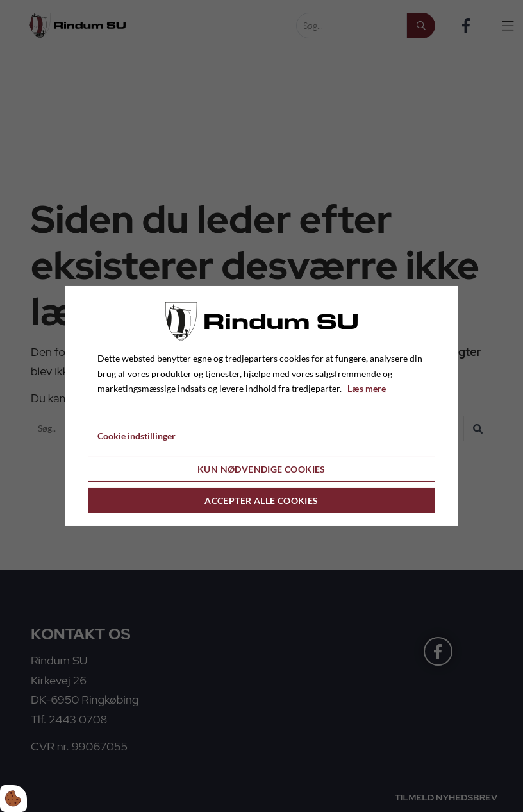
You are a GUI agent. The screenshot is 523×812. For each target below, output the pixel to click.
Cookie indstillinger (137, 436)
